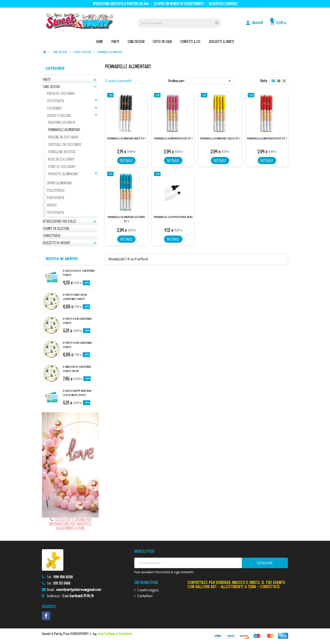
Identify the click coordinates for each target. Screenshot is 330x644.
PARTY (47, 80)
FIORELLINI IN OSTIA (62, 152)
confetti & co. (190, 42)
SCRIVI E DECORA (59, 116)
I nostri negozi (148, 590)
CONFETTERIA (51, 236)
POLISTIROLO (56, 190)
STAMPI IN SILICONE (56, 229)
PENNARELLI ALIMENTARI (64, 130)
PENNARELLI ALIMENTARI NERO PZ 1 (126, 139)
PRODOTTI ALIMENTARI (63, 174)
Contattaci (145, 596)
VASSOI (52, 205)
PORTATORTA (56, 198)
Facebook (46, 616)
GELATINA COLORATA (62, 122)
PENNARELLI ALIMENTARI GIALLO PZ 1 (220, 139)
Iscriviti (265, 563)
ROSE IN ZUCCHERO (61, 159)
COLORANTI (55, 108)
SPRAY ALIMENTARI (60, 183)
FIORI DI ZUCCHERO (62, 167)
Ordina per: (176, 81)
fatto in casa (162, 42)
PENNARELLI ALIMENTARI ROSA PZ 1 (173, 139)
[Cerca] (179, 23)
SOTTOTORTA (55, 101)
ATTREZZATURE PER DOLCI (59, 221)
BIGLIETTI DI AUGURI (56, 243)
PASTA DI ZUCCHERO (61, 93)
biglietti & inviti (222, 42)
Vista (264, 81)
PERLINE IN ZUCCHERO (63, 137)
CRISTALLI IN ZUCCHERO (65, 144)
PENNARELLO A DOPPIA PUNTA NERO (173, 217)
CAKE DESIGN (51, 87)
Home (99, 42)
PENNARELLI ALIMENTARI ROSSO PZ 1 (267, 139)
